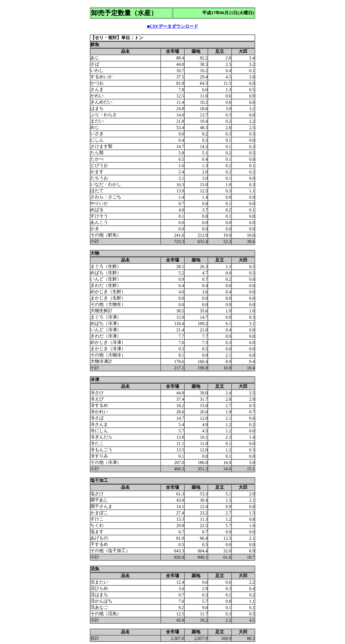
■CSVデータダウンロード (172, 26)
